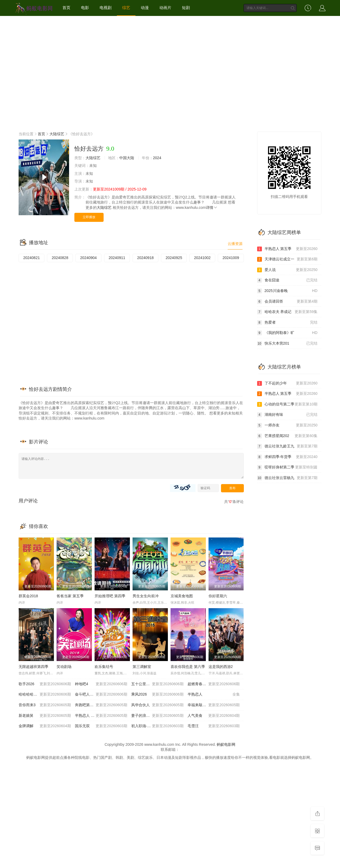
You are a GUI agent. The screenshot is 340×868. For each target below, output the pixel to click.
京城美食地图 (182, 596)
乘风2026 (157, 695)
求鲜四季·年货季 (287, 457)
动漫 (145, 8)
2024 (157, 158)
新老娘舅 (45, 716)
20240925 (174, 258)
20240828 (60, 258)
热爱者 (287, 323)
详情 (212, 208)
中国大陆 (127, 158)
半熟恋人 (214, 695)
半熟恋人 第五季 (101, 716)
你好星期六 (218, 596)
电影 (85, 8)
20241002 (202, 258)
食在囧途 (287, 280)
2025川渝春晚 (287, 291)
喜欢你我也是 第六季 (188, 667)
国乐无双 (101, 726)
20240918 (145, 258)
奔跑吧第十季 (101, 705)
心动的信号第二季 (287, 404)
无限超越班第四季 (33, 667)
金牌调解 (45, 726)
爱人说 (287, 270)
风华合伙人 (157, 705)
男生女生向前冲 (146, 596)
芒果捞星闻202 (287, 436)
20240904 (88, 258)
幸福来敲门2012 (214, 705)
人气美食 (214, 716)
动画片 (165, 8)
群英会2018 (28, 596)
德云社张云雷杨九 (287, 478)
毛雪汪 (214, 726)
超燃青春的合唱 (214, 684)
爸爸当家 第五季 (70, 596)
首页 (66, 8)
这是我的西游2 (221, 667)
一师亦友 (287, 425)
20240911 (117, 258)
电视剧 (106, 8)
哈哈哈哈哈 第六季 (45, 695)
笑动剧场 (64, 667)
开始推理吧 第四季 (110, 596)
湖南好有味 (287, 415)
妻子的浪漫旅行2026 (157, 716)
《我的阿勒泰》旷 (287, 333)
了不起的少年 (287, 383)
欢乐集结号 (104, 667)
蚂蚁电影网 (226, 744)
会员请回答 (287, 302)
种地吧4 (101, 684)
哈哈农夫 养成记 (287, 312)
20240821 (31, 258)
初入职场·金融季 (157, 726)
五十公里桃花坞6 (157, 684)
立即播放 (89, 217)
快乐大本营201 (287, 344)
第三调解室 (142, 667)
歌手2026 (45, 684)
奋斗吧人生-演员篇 (101, 695)
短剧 (186, 8)
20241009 (231, 258)
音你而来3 (45, 705)
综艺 (126, 8)
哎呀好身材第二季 (287, 467)
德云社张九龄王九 (287, 446)
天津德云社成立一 (287, 259)
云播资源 (235, 244)
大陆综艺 (57, 134)
